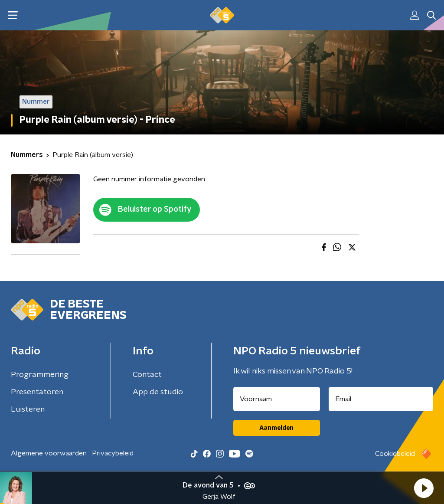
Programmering (40, 375)
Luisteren (28, 409)
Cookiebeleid (395, 454)
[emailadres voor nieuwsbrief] (381, 399)
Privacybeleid (113, 453)
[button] (424, 488)
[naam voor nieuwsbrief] (277, 399)
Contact (147, 375)
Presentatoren (37, 392)
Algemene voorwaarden (49, 453)
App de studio (158, 392)
